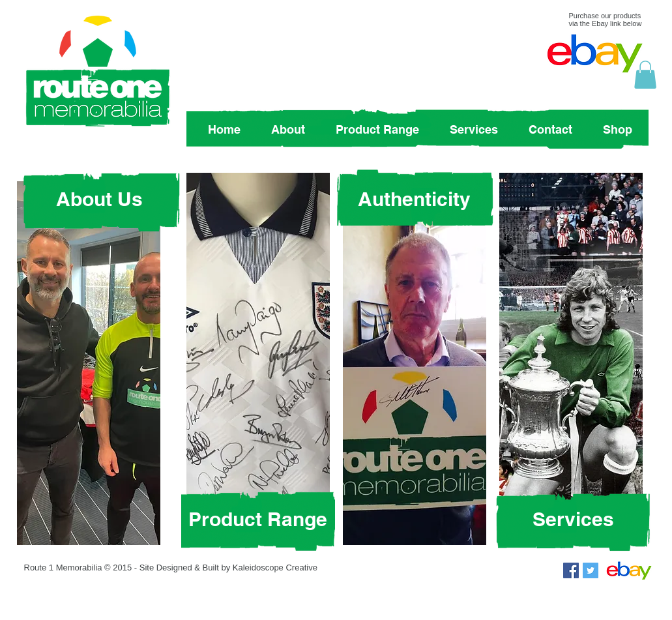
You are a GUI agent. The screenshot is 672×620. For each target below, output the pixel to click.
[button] (645, 75)
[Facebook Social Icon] (571, 570)
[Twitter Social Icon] (591, 570)
